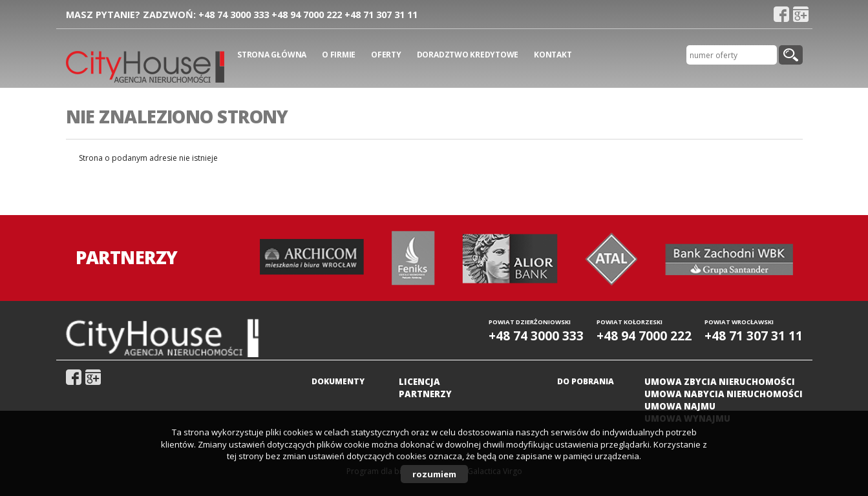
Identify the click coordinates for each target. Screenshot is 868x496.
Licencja (419, 382)
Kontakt (553, 55)
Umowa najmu (680, 406)
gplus (801, 14)
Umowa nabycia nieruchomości (724, 394)
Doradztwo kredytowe (468, 55)
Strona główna (272, 55)
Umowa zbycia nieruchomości (720, 382)
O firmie (339, 55)
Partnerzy (425, 394)
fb (781, 14)
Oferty (386, 55)
